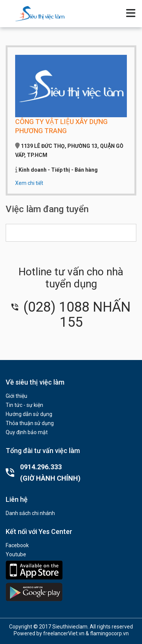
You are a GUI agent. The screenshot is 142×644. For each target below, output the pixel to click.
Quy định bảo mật (27, 432)
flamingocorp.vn (109, 633)
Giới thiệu (16, 396)
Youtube (16, 554)
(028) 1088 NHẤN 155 (71, 315)
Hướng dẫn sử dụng (29, 414)
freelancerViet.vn (64, 633)
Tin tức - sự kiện (24, 405)
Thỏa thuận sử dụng (30, 423)
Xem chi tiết (29, 183)
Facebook (17, 545)
